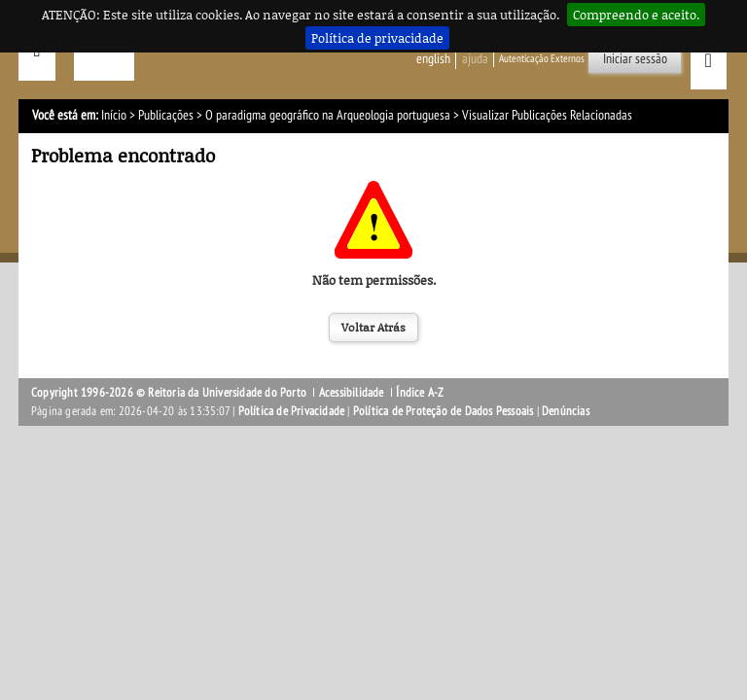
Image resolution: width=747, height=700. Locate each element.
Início (114, 115)
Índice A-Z (420, 393)
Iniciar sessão (635, 59)
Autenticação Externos (542, 59)
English (433, 59)
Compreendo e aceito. (636, 15)
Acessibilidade (352, 393)
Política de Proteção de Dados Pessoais (444, 411)
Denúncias (566, 411)
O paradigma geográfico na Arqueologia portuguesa (328, 115)
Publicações (166, 115)
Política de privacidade (377, 38)
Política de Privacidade (292, 411)
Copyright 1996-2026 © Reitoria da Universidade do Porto (169, 393)
